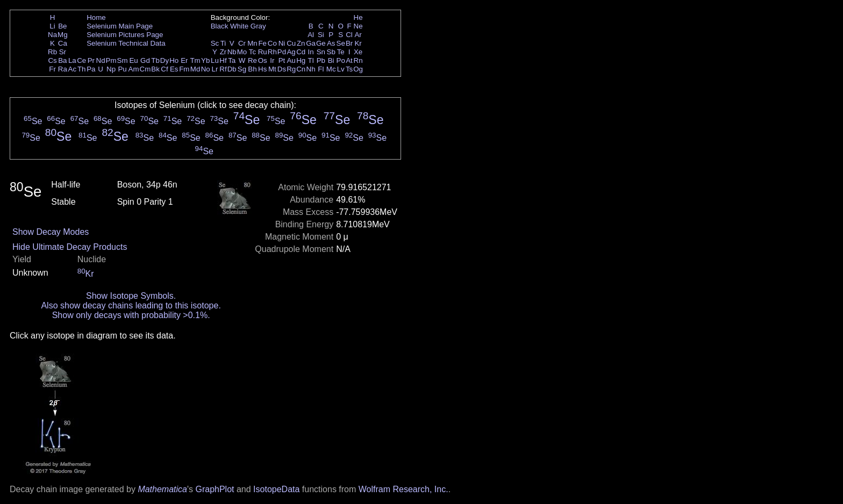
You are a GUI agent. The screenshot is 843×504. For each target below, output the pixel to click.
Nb (232, 52)
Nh (311, 69)
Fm (184, 69)
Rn (358, 60)
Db (232, 69)
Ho (174, 60)
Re (252, 60)
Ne (358, 26)
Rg (291, 69)
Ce (81, 60)
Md (195, 69)
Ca (63, 43)
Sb (331, 52)
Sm (123, 60)
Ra (63, 69)
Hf (223, 60)
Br (349, 43)
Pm (111, 60)
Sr (63, 52)
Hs (262, 69)
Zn (301, 43)
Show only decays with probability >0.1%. (131, 315)
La (72, 60)
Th (82, 69)
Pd (282, 52)
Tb (155, 60)
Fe (262, 43)
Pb (321, 60)
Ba (62, 60)
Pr (91, 60)
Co (272, 43)
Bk (155, 69)
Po (341, 60)
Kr (358, 43)
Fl (321, 69)
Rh (272, 52)
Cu (291, 43)
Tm (195, 60)
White (239, 26)
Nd (101, 60)
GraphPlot (215, 489)
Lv (341, 69)
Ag (291, 52)
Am (134, 69)
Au (291, 60)
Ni (282, 43)
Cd (301, 52)
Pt (282, 60)
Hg (301, 60)
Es (174, 69)
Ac (73, 69)
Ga (311, 43)
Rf (223, 69)
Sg (242, 69)
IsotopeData (276, 489)
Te (341, 52)
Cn (301, 69)
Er (184, 60)
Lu (215, 60)
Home (96, 17)
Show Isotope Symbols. (131, 296)
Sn (321, 52)
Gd (145, 60)
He (358, 17)
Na (52, 35)
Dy (165, 60)
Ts (349, 69)
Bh (252, 69)
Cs (52, 60)
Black (220, 26)
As (331, 43)
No (206, 69)
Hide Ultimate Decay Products (70, 247)
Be (62, 26)
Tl (311, 60)
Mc (331, 69)
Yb (205, 60)
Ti (223, 43)
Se (341, 43)
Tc (252, 52)
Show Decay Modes (51, 232)
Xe (358, 52)
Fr (52, 69)
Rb (52, 52)
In (311, 52)
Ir (272, 60)
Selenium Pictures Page (125, 35)
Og (358, 69)
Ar (358, 35)
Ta (232, 60)
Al (311, 35)
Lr (215, 69)
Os (263, 60)
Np (111, 69)
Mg (63, 35)
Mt (272, 69)
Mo (242, 52)
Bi (331, 60)
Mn (252, 43)
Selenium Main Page (120, 26)
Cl (349, 35)
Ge (321, 43)
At (349, 60)
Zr (223, 52)
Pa (91, 69)
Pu (122, 69)
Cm (145, 69)
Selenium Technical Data (126, 43)
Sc (215, 43)
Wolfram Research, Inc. (403, 489)
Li (52, 26)
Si (321, 35)
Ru (263, 52)
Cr (242, 43)
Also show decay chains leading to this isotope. (131, 305)
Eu (133, 60)
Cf (164, 69)
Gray (258, 26)
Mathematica (162, 489)
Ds (282, 69)
